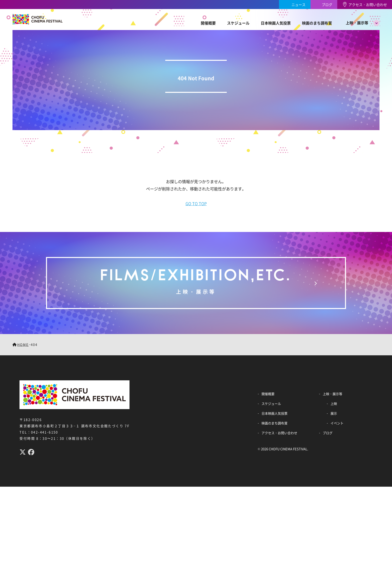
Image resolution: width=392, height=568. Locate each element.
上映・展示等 (357, 23)
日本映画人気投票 (276, 23)
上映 (334, 403)
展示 (334, 413)
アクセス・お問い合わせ (368, 5)
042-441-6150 (45, 432)
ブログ (327, 5)
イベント (337, 423)
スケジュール (238, 23)
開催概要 (208, 23)
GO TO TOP (196, 203)
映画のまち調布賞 (317, 23)
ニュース (298, 5)
